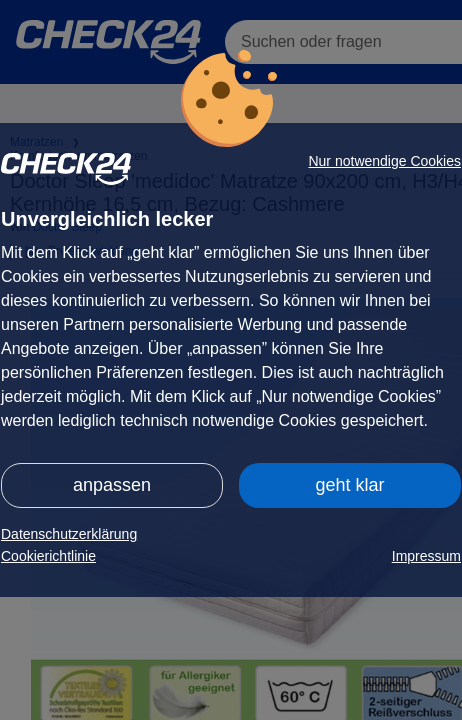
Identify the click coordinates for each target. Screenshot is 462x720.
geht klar (349, 485)
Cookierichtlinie (48, 556)
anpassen (112, 485)
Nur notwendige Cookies (384, 161)
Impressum (426, 556)
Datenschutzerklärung (69, 534)
